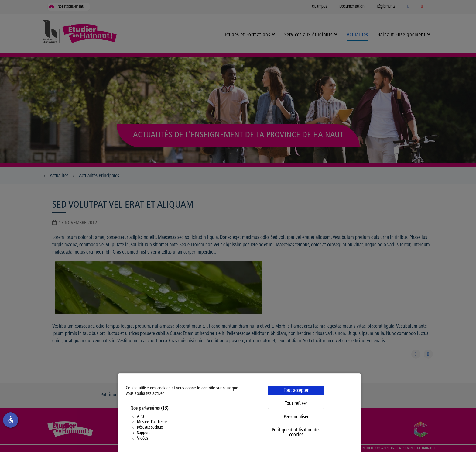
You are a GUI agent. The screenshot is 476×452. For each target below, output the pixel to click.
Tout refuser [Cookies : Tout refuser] (296, 404)
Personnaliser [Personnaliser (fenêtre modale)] (296, 417)
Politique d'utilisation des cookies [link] (296, 433)
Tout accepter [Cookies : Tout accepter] (296, 391)
